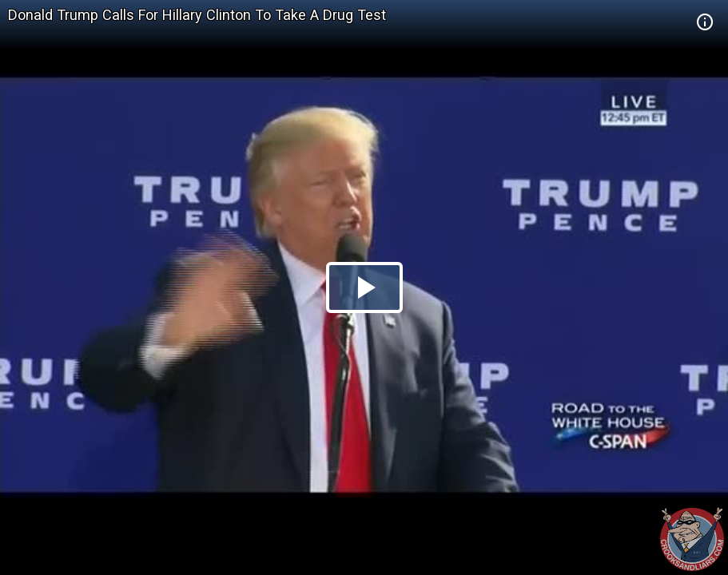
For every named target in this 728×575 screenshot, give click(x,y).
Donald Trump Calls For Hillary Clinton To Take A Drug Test (197, 15)
